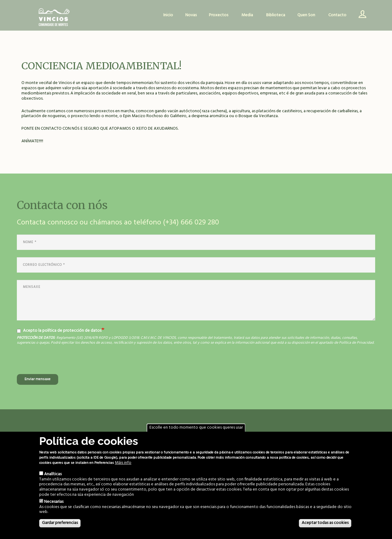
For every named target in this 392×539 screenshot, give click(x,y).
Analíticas (53, 474)
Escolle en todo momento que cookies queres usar (196, 428)
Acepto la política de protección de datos (59, 331)
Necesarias (54, 502)
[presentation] (63, 362)
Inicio (168, 15)
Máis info (123, 463)
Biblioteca (276, 15)
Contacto (337, 15)
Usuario (360, 15)
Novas (191, 15)
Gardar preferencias (60, 523)
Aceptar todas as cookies (325, 523)
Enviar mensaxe (38, 379)
